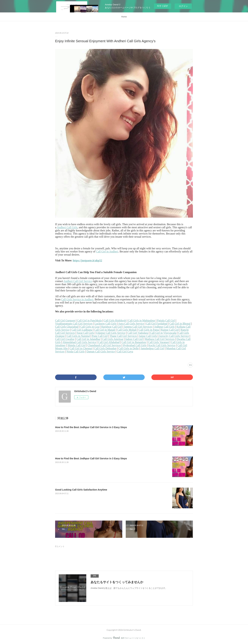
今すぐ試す (162, 6)
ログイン (183, 6)
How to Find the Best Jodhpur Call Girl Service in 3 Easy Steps (91, 427)
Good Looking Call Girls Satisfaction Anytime (81, 490)
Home (124, 17)
